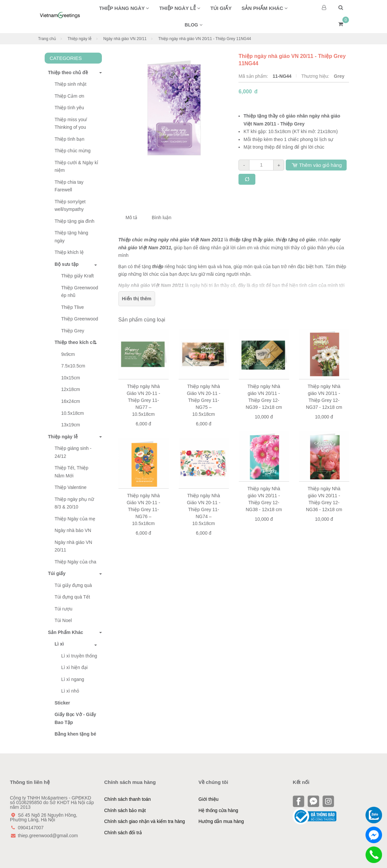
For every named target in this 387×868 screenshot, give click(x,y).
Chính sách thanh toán (128, 799)
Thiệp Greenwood (80, 319)
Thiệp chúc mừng (73, 151)
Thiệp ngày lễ (180, 8)
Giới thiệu (209, 799)
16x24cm (71, 401)
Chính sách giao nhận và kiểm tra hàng (145, 821)
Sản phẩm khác (265, 8)
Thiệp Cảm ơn (69, 96)
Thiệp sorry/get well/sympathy (70, 206)
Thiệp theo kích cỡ (75, 342)
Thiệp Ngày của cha (75, 562)
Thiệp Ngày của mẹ (75, 519)
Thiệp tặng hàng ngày (71, 237)
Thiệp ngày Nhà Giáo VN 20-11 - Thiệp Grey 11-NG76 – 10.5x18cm (143, 509)
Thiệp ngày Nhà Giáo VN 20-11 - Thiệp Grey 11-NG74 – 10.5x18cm (204, 509)
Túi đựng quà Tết (72, 597)
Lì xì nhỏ (70, 691)
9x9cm (68, 354)
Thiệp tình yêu (69, 108)
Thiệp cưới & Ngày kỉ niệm (76, 167)
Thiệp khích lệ (69, 252)
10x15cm (71, 378)
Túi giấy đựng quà (73, 585)
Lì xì (59, 644)
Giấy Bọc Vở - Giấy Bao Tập (75, 718)
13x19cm (71, 425)
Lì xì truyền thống (79, 656)
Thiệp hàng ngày (124, 8)
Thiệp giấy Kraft (77, 276)
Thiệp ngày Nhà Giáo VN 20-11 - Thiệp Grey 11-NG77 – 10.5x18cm (143, 400)
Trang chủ (47, 39)
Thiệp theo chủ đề (66, 72)
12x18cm (71, 389)
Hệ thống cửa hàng (218, 810)
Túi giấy (221, 8)
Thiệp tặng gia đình (74, 221)
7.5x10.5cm (73, 366)
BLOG (193, 25)
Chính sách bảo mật (125, 810)
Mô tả (131, 217)
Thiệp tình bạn (69, 139)
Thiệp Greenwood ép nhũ (80, 292)
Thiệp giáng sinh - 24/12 (73, 452)
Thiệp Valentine (70, 487)
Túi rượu (64, 609)
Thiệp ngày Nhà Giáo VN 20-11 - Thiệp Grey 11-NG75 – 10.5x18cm (204, 400)
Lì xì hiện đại (74, 667)
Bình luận (162, 217)
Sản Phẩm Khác (64, 632)
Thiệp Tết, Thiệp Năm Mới (71, 472)
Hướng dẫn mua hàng (221, 821)
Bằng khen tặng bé (75, 734)
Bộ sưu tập (66, 264)
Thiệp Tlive (72, 307)
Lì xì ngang (73, 679)
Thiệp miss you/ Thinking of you (71, 123)
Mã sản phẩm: (254, 76)
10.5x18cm (72, 413)
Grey (339, 76)
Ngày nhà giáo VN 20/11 (125, 39)
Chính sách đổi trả (123, 833)
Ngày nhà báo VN (73, 530)
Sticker (62, 703)
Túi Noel (63, 620)
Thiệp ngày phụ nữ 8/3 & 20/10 (74, 503)
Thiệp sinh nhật (70, 84)
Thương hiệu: (316, 76)
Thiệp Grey (73, 331)
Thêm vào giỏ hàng (316, 165)
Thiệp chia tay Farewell (69, 186)
